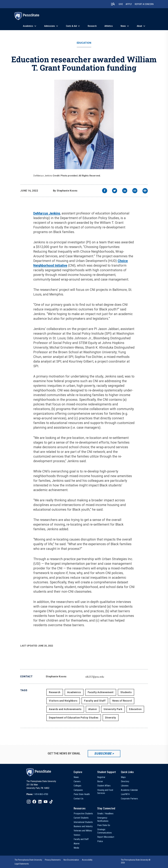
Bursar (100, 781)
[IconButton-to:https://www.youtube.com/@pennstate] (46, 802)
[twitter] (115, 191)
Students (126, 692)
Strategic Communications (105, 831)
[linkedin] (125, 191)
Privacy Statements (53, 860)
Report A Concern (144, 4)
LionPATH (125, 794)
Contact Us (79, 799)
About (139, 26)
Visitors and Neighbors (63, 701)
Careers (77, 781)
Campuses (78, 790)
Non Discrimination (71, 860)
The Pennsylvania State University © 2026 (136, 861)
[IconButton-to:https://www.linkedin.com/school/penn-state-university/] (40, 802)
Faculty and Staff (95, 701)
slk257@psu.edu (95, 677)
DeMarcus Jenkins (47, 213)
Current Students (81, 818)
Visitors (77, 835)
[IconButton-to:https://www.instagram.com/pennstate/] (29, 802)
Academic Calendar (129, 790)
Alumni (93, 709)
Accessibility (87, 860)
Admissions (50, 26)
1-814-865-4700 (41, 794)
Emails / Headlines (105, 814)
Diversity (111, 718)
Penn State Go (104, 825)
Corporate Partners (129, 799)
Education (84, 43)
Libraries (125, 786)
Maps (123, 777)
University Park (113, 709)
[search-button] (113, 4)
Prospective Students (83, 814)
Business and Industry (83, 826)
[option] (37, 794)
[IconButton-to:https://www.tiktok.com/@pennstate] (51, 802)
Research (92, 26)
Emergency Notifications (103, 819)
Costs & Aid (71, 26)
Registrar (101, 777)
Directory (125, 781)
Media (76, 848)
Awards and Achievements (65, 709)
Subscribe (103, 754)
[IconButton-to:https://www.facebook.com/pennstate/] (34, 802)
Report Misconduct (106, 837)
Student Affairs (104, 786)
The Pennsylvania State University (28, 860)
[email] (135, 191)
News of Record (122, 701)
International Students (83, 822)
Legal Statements (22, 864)
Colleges (77, 786)
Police (100, 841)
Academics (28, 26)
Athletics (109, 26)
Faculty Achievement (101, 692)
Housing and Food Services (105, 792)
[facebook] (105, 191)
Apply (129, 4)
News (123, 26)
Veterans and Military (83, 831)
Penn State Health (82, 794)
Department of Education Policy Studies (74, 718)
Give (121, 4)
